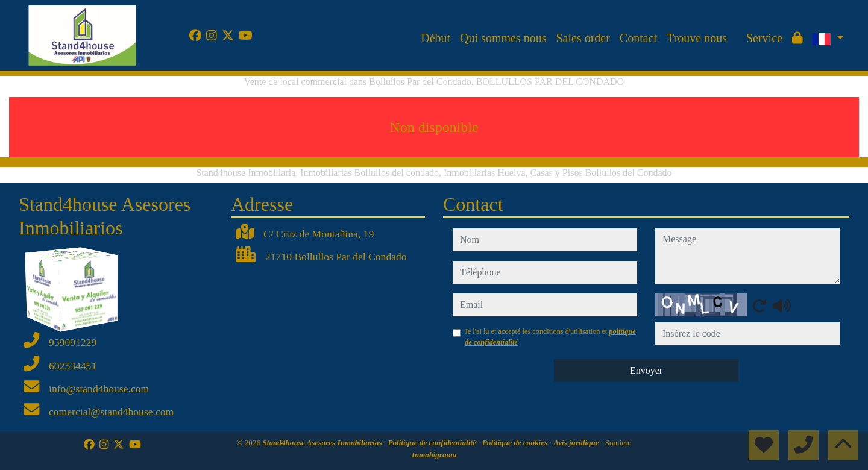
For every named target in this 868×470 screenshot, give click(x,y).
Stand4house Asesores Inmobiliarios (323, 443)
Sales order (583, 38)
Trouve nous (697, 38)
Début (436, 38)
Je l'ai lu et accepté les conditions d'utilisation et (550, 337)
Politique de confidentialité (433, 443)
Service (764, 38)
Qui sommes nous (503, 38)
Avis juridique (577, 443)
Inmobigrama (434, 455)
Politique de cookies (516, 443)
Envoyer (646, 370)
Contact (638, 38)
